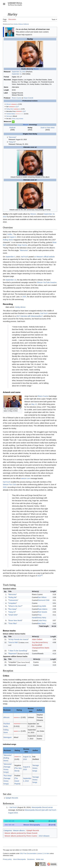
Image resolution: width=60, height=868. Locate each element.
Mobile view (40, 859)
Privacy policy (7, 859)
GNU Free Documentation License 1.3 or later (35, 853)
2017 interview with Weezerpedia (28, 316)
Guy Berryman (37, 642)
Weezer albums (19, 830)
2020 (5, 487)
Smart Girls (13, 615)
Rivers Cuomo (17, 98)
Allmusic (9, 104)
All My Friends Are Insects (18, 639)
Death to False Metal (48, 128)
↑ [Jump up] (9, 807)
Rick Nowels (42, 612)
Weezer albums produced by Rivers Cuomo (21, 836)
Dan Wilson (42, 597)
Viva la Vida (13, 642)
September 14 (17, 74)
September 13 (11, 280)
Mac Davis (42, 623)
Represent (13, 654)
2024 (39, 576)
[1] (17, 107)
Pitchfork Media (11, 114)
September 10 (17, 72)
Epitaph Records (12, 798)
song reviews (17, 119)
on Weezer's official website (44, 257)
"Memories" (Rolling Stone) (8, 758)
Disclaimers (31, 859)
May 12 (34, 404)
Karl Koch (24, 257)
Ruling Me (13, 597)
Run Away (13, 609)
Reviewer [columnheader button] (7, 710)
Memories (12, 137)
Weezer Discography (32, 825)
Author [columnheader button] (39, 710)
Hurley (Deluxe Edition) (21, 24)
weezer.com (26, 478)
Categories (8, 830)
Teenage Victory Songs (36, 768)
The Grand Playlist (17, 781)
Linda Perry (42, 620)
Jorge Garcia (22, 245)
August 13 (27, 757)
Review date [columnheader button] (31, 710)
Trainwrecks (13, 600)
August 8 (26, 767)
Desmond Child (44, 600)
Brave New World (15, 620)
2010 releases (44, 836)
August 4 (13, 237)
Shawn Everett (28, 98)
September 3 (10, 257)
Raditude (12, 128)
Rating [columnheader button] (19, 710)
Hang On (12, 142)
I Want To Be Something (18, 651)
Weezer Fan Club (9, 485)
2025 (24, 297)
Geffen (10, 234)
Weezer (36, 69)
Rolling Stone (10, 109)
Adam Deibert (37, 639)
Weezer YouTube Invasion (47, 282)
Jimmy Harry (41, 618)
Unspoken (13, 603)
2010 (24, 72)
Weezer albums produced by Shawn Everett (21, 833)
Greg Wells (42, 606)
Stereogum (9, 116)
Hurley (32, 821)
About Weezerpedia (19, 859)
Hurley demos (20, 307)
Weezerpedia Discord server (42, 807)
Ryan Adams (43, 609)
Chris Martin (45, 648)
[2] (24, 111)
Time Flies (13, 623)
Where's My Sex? (15, 606)
